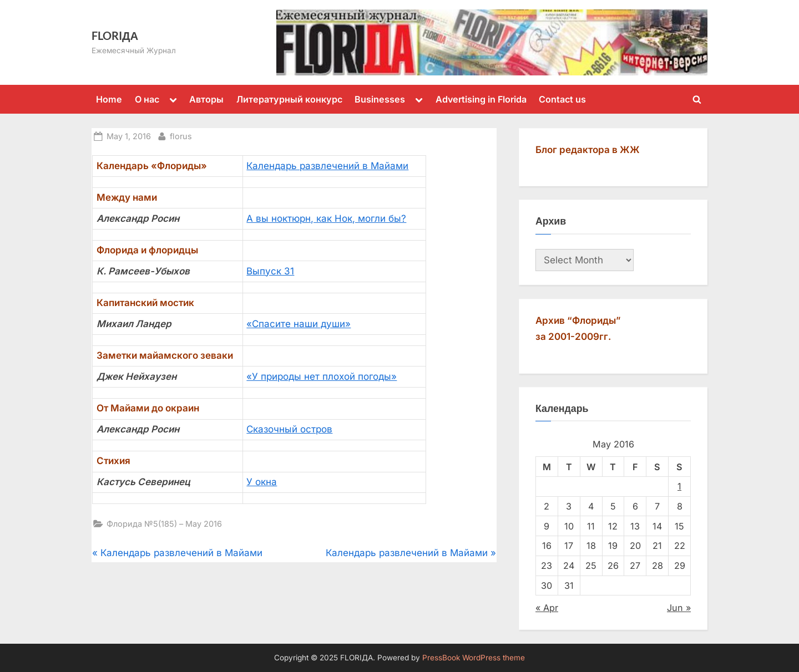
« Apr (547, 608)
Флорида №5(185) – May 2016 (164, 524)
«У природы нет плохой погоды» (322, 376)
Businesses (380, 99)
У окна (262, 482)
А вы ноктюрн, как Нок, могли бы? (326, 218)
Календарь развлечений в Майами (327, 166)
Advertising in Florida (481, 99)
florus (181, 135)
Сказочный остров (289, 429)
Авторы (206, 99)
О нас (147, 99)
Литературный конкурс (289, 99)
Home (109, 99)
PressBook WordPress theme (474, 658)
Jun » (679, 608)
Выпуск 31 (270, 271)
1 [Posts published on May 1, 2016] (679, 486)
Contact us (562, 99)
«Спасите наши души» (299, 324)
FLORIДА (115, 35)
